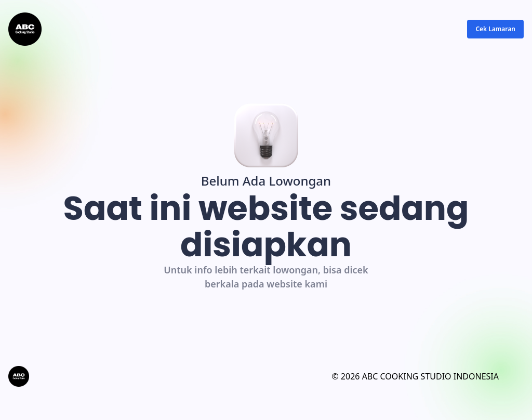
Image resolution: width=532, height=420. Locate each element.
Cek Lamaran (495, 29)
